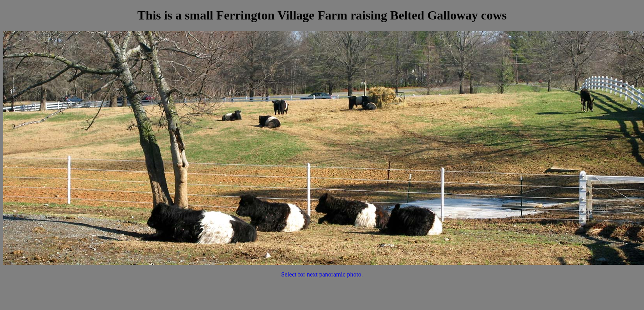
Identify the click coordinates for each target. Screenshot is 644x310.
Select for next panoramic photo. (322, 274)
